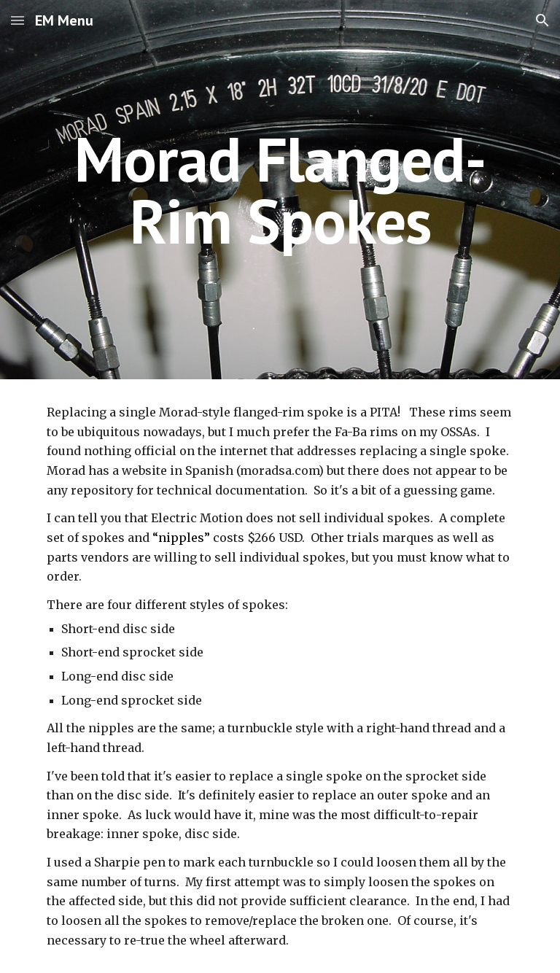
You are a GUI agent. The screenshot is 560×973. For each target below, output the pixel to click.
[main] (280, 190)
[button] (17, 20)
